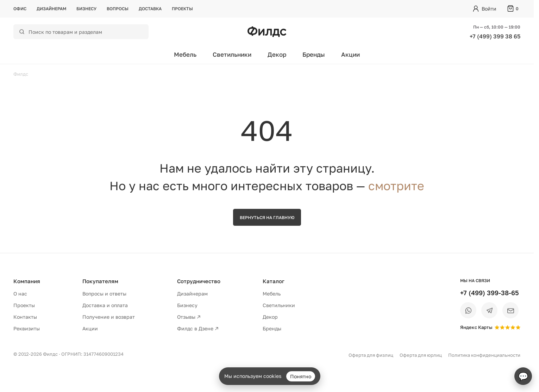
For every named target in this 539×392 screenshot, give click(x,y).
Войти (489, 9)
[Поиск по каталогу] (86, 32)
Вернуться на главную (267, 217)
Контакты (25, 317)
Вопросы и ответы (104, 294)
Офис (20, 9)
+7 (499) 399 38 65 (495, 36)
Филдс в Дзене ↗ (198, 328)
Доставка (150, 9)
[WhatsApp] (468, 310)
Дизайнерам (51, 9)
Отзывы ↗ (189, 317)
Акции (350, 54)
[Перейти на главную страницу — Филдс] (267, 32)
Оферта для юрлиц (421, 355)
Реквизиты (27, 328)
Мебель (185, 54)
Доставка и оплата (105, 305)
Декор (277, 54)
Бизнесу (86, 9)
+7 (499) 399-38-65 (490, 293)
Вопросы (118, 9)
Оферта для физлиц (371, 355)
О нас (20, 294)
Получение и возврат (109, 317)
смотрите (396, 186)
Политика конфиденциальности (484, 355)
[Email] (510, 310)
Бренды (314, 54)
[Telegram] (489, 310)
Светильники (232, 54)
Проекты (182, 9)
